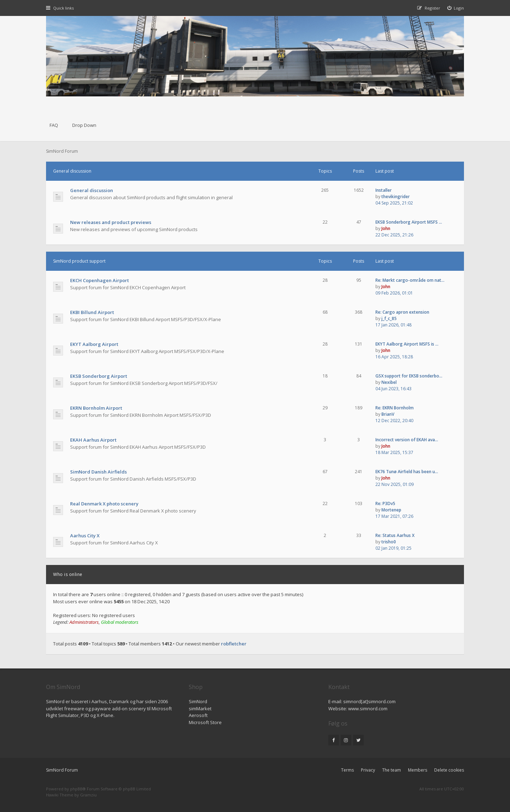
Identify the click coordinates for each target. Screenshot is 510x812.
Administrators (84, 622)
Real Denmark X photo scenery (104, 504)
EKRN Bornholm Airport (96, 408)
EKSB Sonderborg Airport (99, 376)
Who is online (68, 574)
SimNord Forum (62, 770)
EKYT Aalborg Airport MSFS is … (407, 344)
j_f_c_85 (389, 318)
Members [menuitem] (418, 770)
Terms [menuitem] (347, 770)
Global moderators (120, 622)
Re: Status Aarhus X (395, 535)
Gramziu (88, 795)
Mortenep (391, 510)
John (386, 228)
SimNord (198, 701)
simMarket (200, 709)
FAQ (54, 125)
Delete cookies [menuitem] (449, 770)
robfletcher (234, 644)
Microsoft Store (205, 722)
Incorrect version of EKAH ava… (407, 440)
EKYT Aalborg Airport (94, 344)
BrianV (388, 414)
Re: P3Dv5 (385, 503)
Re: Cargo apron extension (402, 312)
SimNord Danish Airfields (98, 472)
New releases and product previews (111, 222)
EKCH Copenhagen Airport (100, 280)
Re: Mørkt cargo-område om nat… (410, 280)
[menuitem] (456, 8)
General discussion (72, 171)
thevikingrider (396, 197)
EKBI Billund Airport (92, 312)
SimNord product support (79, 261)
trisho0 (389, 542)
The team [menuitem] (392, 770)
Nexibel (389, 382)
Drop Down (84, 125)
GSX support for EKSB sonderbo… (409, 376)
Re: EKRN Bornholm (395, 408)
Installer (384, 190)
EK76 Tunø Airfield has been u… (407, 472)
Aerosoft (198, 715)
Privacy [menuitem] (368, 770)
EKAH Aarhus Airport (93, 440)
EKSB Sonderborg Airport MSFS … (409, 222)
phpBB (76, 789)
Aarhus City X (85, 536)
